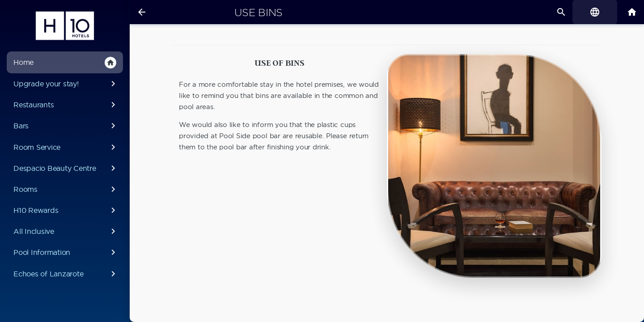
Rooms (66, 189)
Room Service (66, 147)
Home (65, 63)
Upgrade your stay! (66, 84)
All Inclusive (66, 231)
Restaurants (66, 105)
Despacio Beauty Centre (66, 168)
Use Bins (258, 13)
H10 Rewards (66, 210)
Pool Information (66, 252)
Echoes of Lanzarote (66, 274)
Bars (66, 126)
